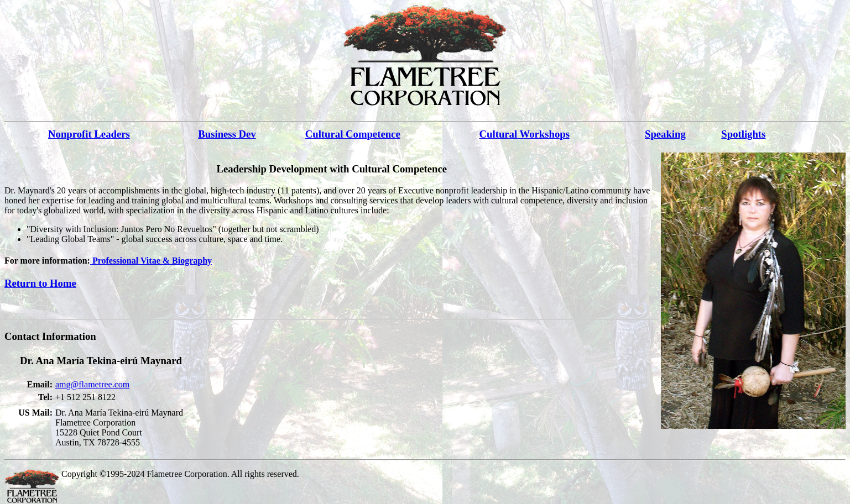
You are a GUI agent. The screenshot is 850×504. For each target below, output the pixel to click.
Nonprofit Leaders (89, 134)
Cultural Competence (353, 134)
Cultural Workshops (525, 134)
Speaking (665, 134)
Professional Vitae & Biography (151, 261)
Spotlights (743, 134)
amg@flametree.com (92, 384)
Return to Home (40, 283)
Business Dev (227, 134)
